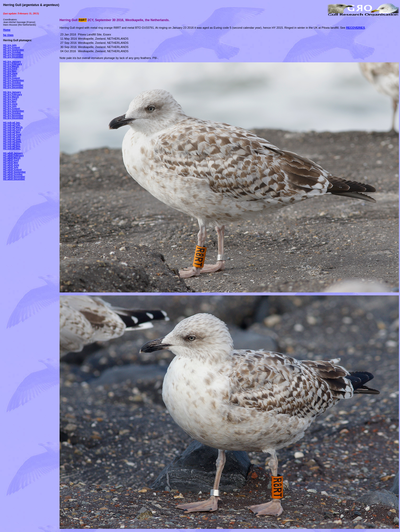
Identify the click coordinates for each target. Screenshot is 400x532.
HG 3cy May (10, 101)
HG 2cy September (14, 80)
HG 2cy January (12, 62)
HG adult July (11, 167)
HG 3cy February (13, 94)
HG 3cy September (14, 111)
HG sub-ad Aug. (12, 139)
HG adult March (12, 158)
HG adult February (13, 156)
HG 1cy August (11, 47)
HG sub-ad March (13, 127)
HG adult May (11, 163)
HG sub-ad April (12, 130)
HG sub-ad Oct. (12, 144)
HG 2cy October (12, 83)
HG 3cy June (10, 104)
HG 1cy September (14, 50)
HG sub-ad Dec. (12, 148)
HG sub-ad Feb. (12, 125)
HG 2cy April (10, 69)
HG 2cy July (10, 76)
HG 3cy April (10, 99)
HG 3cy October (12, 113)
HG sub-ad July (12, 137)
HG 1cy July (10, 45)
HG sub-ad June (12, 134)
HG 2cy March (11, 66)
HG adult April (11, 160)
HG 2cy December (13, 87)
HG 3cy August (11, 109)
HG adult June (11, 165)
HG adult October (13, 174)
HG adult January (13, 153)
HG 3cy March (11, 97)
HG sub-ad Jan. (12, 123)
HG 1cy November (13, 55)
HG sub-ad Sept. (12, 141)
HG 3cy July (10, 106)
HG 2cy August (11, 78)
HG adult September (14, 172)
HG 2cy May (10, 71)
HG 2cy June (10, 73)
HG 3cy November (13, 116)
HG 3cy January (12, 92)
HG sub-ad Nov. (12, 146)
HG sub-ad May (12, 132)
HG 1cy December (13, 57)
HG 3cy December (13, 118)
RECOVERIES (355, 28)
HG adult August (12, 170)
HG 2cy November (13, 85)
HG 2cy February (13, 64)
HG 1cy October (12, 52)
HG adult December (14, 179)
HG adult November (14, 177)
